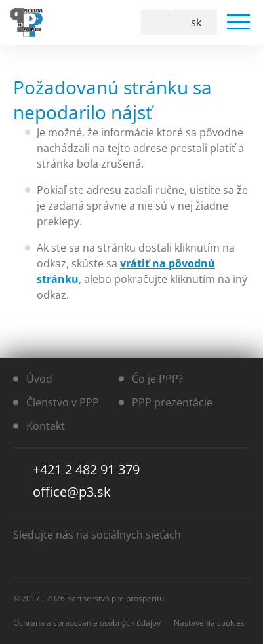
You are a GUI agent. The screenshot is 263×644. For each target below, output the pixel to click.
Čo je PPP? (157, 379)
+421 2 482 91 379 (86, 469)
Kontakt (46, 426)
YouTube (116, 22)
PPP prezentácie (172, 402)
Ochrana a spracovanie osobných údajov (87, 623)
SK (196, 22)
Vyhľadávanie (157, 22)
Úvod (39, 379)
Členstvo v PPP (63, 402)
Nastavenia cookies (209, 623)
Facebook (87, 22)
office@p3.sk (72, 492)
